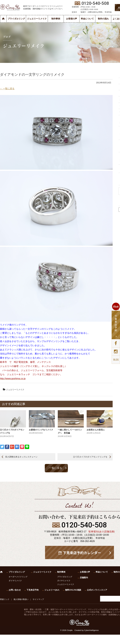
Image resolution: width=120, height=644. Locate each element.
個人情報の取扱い (21, 599)
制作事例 (56, 19)
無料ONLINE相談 (73, 590)
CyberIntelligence (91, 630)
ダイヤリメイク (15, 581)
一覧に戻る (56, 468)
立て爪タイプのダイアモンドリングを (90, 457)
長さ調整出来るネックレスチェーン (21, 457)
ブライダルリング (16, 19)
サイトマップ (38, 599)
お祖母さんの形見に (96, 430)
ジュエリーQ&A (52, 590)
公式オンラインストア (97, 590)
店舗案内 (84, 578)
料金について (87, 19)
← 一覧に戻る (7, 89)
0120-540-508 (84, 525)
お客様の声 (72, 19)
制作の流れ (103, 19)
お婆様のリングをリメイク (41, 430)
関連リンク (5, 599)
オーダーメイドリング (18, 577)
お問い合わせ (15, 590)
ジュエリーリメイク (37, 19)
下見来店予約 (33, 590)
